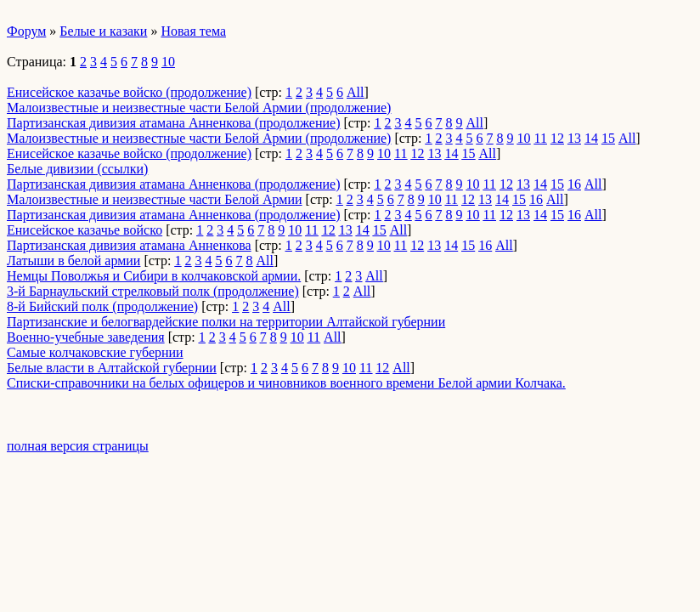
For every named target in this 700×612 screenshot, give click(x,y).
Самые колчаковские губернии (95, 352)
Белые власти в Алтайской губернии (112, 368)
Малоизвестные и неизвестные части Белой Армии (155, 199)
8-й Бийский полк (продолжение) (102, 306)
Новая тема (193, 31)
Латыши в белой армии (73, 261)
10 (168, 62)
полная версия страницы (78, 446)
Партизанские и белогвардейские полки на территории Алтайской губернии (226, 322)
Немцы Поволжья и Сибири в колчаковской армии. (154, 276)
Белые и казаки (103, 31)
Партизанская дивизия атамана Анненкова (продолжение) (174, 123)
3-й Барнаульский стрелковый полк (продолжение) (153, 291)
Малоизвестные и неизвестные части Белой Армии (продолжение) (199, 108)
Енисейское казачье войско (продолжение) (129, 92)
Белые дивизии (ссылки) (77, 169)
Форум (26, 31)
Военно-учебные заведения (86, 337)
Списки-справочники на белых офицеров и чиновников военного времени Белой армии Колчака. (286, 383)
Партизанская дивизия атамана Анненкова (129, 245)
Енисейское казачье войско (85, 230)
